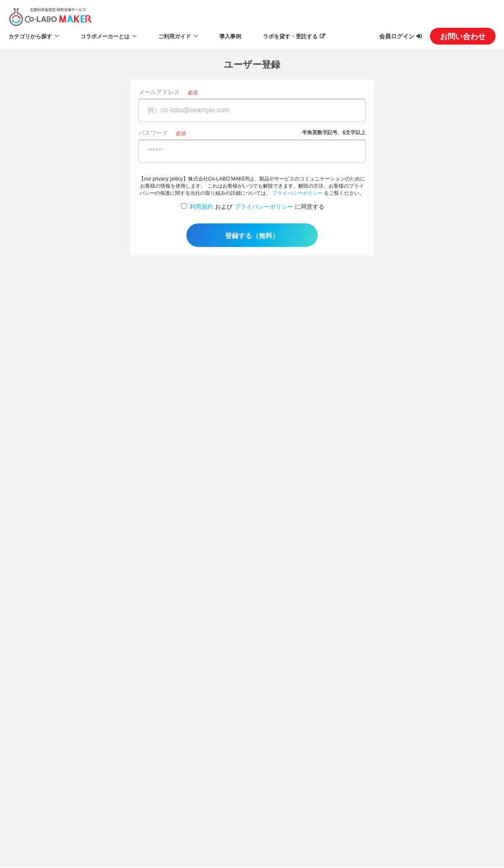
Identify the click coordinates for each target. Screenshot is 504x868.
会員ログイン (397, 36)
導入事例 (230, 36)
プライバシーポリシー (297, 193)
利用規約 (202, 207)
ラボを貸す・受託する (290, 36)
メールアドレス (159, 92)
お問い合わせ (463, 36)
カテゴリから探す (30, 36)
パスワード (153, 133)
